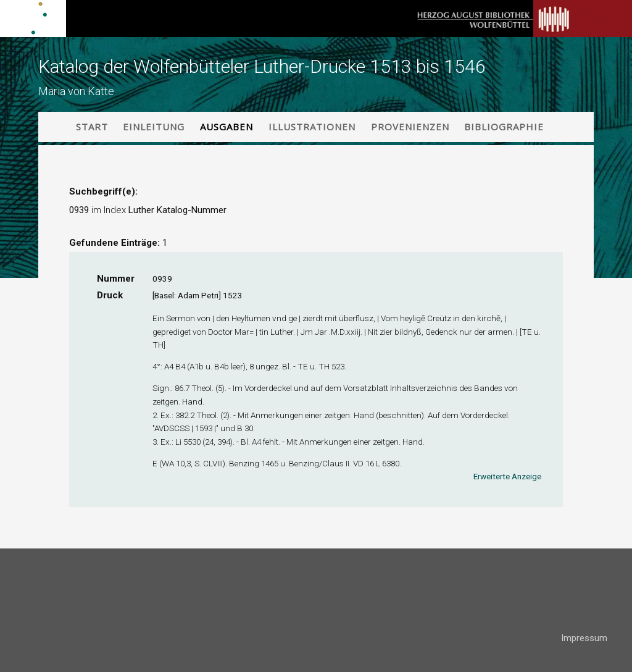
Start (92, 127)
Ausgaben (227, 127)
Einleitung (154, 127)
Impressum (584, 638)
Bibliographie (504, 127)
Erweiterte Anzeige (507, 476)
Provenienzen (410, 127)
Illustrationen (312, 127)
